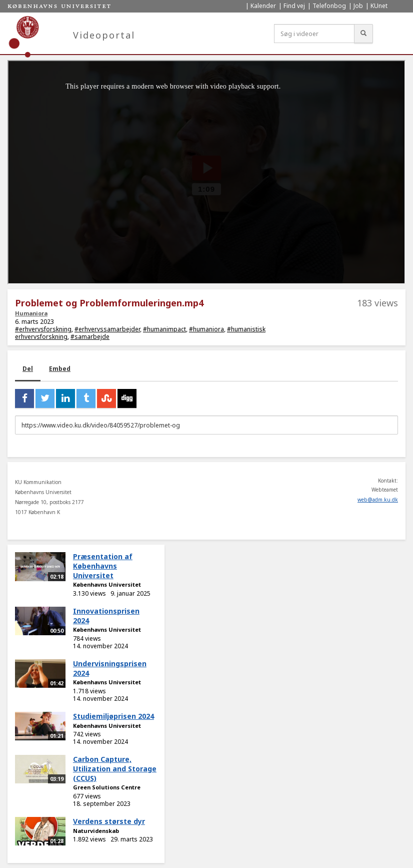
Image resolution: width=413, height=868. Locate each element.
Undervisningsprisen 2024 (110, 668)
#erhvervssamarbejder (107, 329)
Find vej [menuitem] (294, 6)
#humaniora (206, 329)
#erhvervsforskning (43, 329)
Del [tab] (28, 369)
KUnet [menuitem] (379, 6)
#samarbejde (90, 337)
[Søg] (363, 34)
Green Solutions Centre (107, 787)
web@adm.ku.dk (378, 500)
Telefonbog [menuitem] (329, 6)
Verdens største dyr (109, 821)
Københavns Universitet (107, 584)
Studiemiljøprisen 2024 (113, 716)
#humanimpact (164, 329)
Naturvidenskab (96, 831)
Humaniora (31, 313)
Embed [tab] (60, 369)
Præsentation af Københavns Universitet (103, 566)
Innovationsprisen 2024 (106, 616)
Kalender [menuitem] (263, 6)
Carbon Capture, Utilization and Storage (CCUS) (115, 768)
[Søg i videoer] (314, 34)
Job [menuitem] (358, 6)
